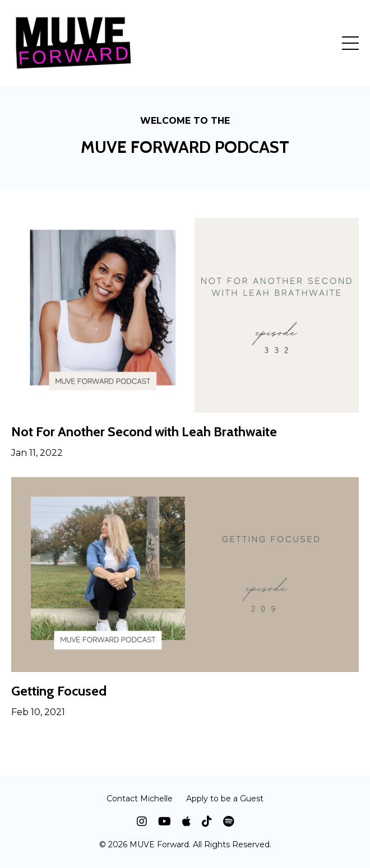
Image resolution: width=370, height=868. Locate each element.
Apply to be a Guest (225, 799)
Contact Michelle (140, 799)
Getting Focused (59, 691)
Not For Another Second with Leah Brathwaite (144, 432)
